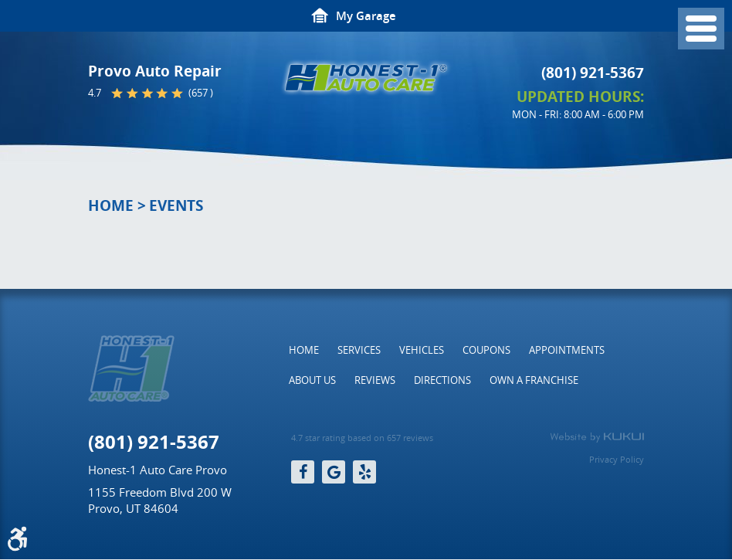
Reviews (375, 380)
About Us (312, 380)
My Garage (366, 16)
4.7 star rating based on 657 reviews (362, 438)
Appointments (567, 350)
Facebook (303, 472)
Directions (442, 380)
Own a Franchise (534, 380)
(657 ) (201, 93)
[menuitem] (304, 350)
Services (359, 350)
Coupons (486, 350)
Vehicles (422, 350)
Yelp (364, 472)
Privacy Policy (617, 459)
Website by (597, 437)
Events (176, 205)
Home (111, 205)
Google (334, 472)
